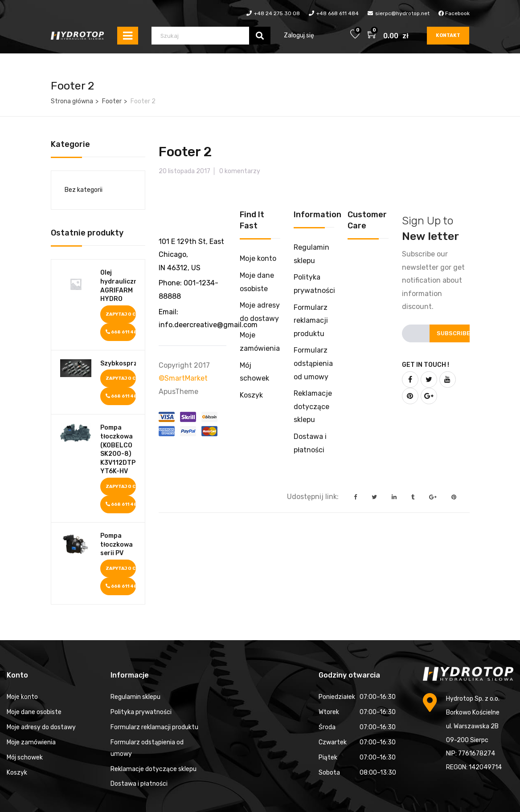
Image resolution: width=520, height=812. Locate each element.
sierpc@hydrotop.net (402, 13)
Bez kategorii (84, 190)
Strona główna (72, 101)
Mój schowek (25, 757)
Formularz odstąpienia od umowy (313, 363)
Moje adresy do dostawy (41, 727)
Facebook (454, 13)
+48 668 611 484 (338, 13)
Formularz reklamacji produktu (311, 321)
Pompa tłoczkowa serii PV (117, 544)
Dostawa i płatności (139, 784)
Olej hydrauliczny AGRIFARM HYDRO (118, 286)
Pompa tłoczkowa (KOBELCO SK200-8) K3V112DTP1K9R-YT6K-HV (118, 449)
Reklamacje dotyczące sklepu (313, 406)
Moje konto (258, 258)
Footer (112, 101)
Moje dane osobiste (34, 712)
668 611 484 (121, 332)
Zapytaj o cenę (121, 314)
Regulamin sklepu (135, 697)
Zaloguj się (299, 35)
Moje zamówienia (31, 742)
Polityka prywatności (141, 712)
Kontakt (448, 35)
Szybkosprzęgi (118, 363)
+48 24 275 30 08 (277, 13)
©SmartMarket (183, 378)
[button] (373, 35)
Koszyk (251, 395)
